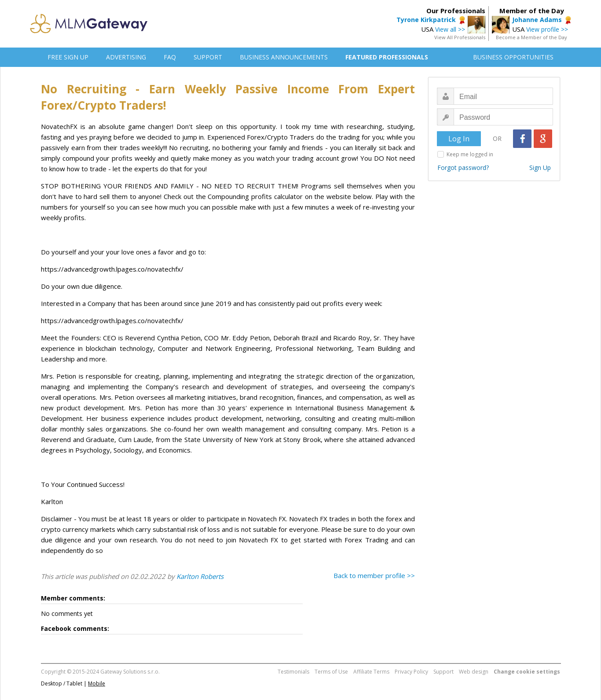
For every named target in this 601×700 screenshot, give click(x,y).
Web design (474, 672)
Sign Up (540, 168)
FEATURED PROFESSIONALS (387, 57)
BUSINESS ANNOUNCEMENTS (284, 57)
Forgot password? (463, 168)
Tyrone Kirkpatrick (426, 20)
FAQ (170, 57)
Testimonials (293, 672)
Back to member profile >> (374, 575)
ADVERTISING (126, 57)
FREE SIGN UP (68, 57)
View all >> (450, 29)
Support (443, 672)
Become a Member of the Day (531, 37)
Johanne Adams (537, 20)
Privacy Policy (411, 672)
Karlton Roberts (200, 576)
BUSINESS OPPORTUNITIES (513, 57)
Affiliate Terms (371, 672)
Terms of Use (331, 672)
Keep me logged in (470, 154)
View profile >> (547, 29)
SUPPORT (208, 57)
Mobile (97, 683)
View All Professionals (460, 37)
